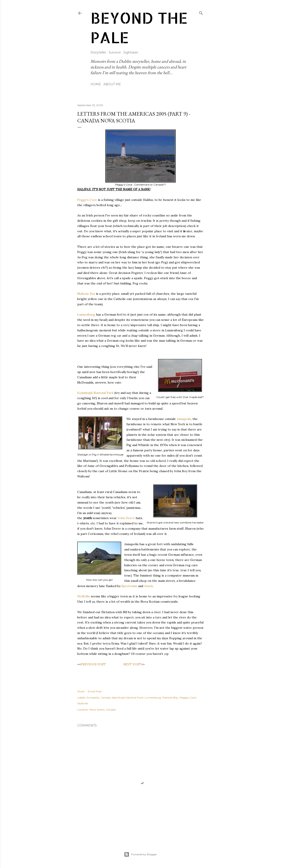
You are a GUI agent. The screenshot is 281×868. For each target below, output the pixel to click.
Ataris (148, 586)
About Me (112, 84)
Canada (105, 697)
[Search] (201, 12)
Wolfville (84, 596)
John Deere (126, 518)
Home (96, 84)
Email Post (95, 691)
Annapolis (184, 419)
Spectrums (129, 586)
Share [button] (81, 691)
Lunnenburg (86, 314)
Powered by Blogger (140, 854)
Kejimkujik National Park (95, 393)
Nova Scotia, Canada (103, 710)
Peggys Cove (188, 697)
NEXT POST (132, 664)
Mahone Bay (86, 294)
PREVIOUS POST (93, 664)
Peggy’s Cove (87, 200)
